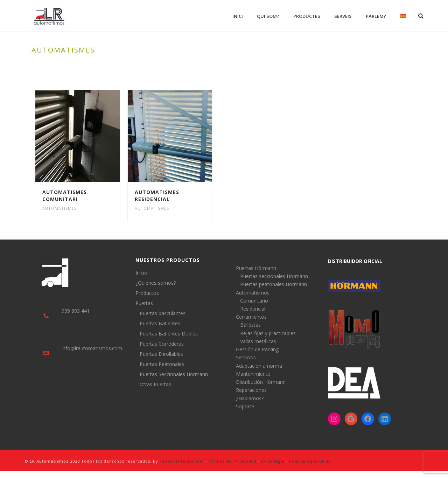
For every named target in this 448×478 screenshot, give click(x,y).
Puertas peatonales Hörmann (274, 284)
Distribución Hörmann (261, 382)
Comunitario (254, 301)
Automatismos (253, 293)
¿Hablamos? (250, 398)
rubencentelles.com (182, 461)
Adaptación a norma (259, 366)
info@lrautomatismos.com (92, 348)
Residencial (253, 309)
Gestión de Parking (257, 349)
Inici (238, 16)
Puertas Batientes (160, 324)
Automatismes (59, 208)
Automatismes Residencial (157, 196)
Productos (147, 293)
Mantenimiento (253, 374)
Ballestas (250, 325)
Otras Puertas (155, 385)
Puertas (144, 303)
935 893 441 (76, 311)
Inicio (141, 273)
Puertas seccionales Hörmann (274, 276)
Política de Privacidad (233, 461)
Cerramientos (251, 317)
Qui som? (268, 16)
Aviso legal (273, 461)
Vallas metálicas (258, 341)
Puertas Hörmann (256, 268)
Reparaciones (251, 390)
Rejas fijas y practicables (268, 333)
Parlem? (376, 16)
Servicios (246, 357)
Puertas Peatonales (162, 364)
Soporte (245, 406)
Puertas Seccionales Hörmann (174, 374)
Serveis (343, 16)
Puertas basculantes (163, 313)
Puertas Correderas (162, 344)
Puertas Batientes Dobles (169, 334)
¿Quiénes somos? (156, 283)
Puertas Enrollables (161, 354)
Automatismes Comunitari (65, 196)
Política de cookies (310, 461)
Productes (307, 16)
